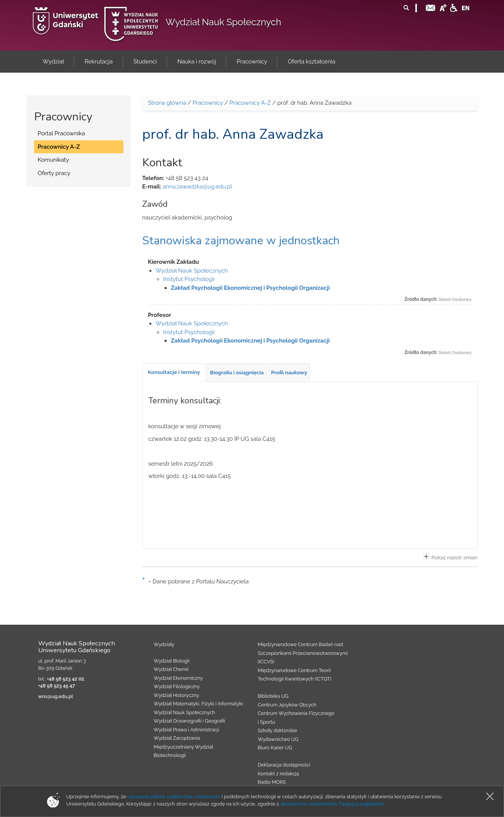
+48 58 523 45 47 (57, 686)
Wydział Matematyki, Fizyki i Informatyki (198, 704)
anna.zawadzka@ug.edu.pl (197, 187)
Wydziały (164, 644)
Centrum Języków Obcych (287, 705)
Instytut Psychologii (189, 279)
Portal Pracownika (62, 133)
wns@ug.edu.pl (56, 696)
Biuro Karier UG (275, 748)
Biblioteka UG (273, 696)
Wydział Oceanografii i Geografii (189, 721)
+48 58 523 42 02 (66, 679)
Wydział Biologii (172, 661)
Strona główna (167, 103)
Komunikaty (53, 160)
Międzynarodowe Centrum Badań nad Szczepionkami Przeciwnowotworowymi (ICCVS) (303, 653)
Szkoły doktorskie (278, 730)
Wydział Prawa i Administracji (186, 730)
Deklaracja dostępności (284, 765)
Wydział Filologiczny (177, 686)
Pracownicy (208, 103)
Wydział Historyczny (176, 695)
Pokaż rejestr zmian (451, 557)
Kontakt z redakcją (279, 774)
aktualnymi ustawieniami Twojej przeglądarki (332, 804)
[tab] (174, 372)
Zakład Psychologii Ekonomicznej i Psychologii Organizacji (250, 288)
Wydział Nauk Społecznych (223, 22)
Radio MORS (272, 782)
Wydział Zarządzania (177, 738)
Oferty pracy (54, 173)
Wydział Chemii (171, 669)
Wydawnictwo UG (278, 739)
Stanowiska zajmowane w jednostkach (241, 241)
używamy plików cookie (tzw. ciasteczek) (174, 797)
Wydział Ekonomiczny (178, 678)
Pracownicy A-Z (59, 147)
